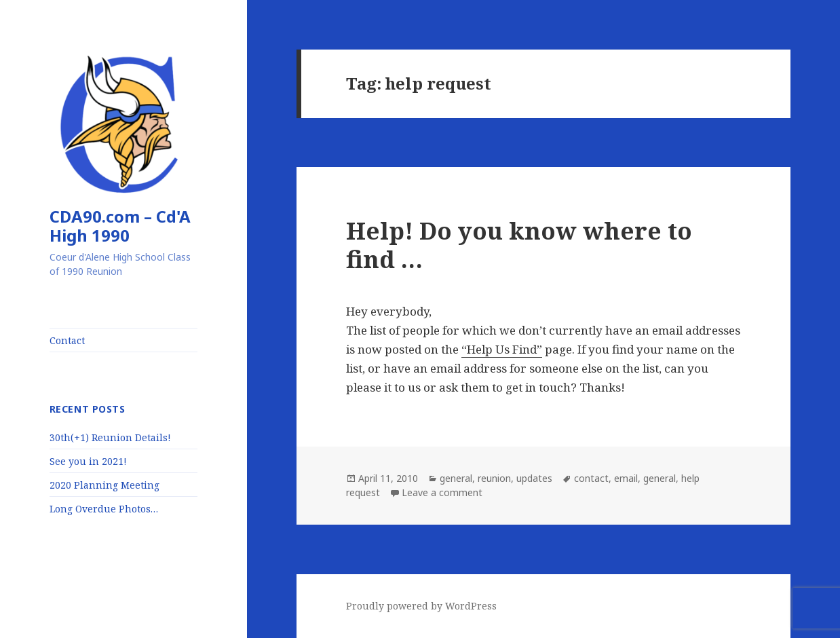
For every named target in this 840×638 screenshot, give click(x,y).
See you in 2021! (88, 461)
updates (534, 478)
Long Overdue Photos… (104, 509)
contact (591, 478)
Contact (67, 340)
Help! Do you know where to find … (519, 245)
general (456, 478)
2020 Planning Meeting (104, 485)
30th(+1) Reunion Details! (110, 437)
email (626, 478)
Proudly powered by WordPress (421, 606)
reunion (494, 478)
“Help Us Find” (502, 349)
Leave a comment (442, 492)
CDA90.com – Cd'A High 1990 (120, 226)
